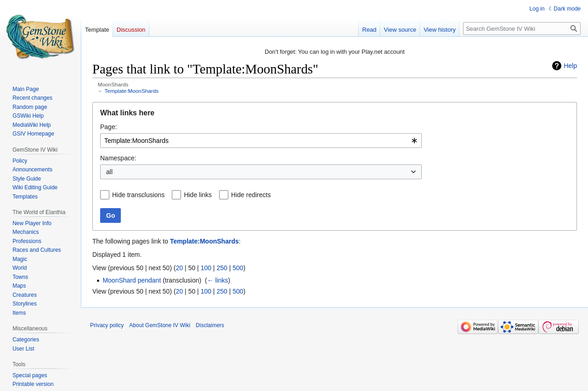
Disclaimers (210, 325)
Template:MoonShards (132, 91)
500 (238, 268)
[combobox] (261, 141)
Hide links (198, 195)
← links (218, 280)
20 (180, 268)
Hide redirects (251, 195)
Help (570, 66)
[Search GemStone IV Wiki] (522, 28)
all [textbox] (109, 172)
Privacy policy (107, 325)
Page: (109, 127)
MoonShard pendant (132, 280)
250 (222, 268)
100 (206, 268)
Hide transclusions (138, 195)
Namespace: (118, 158)
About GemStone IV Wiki (160, 325)
